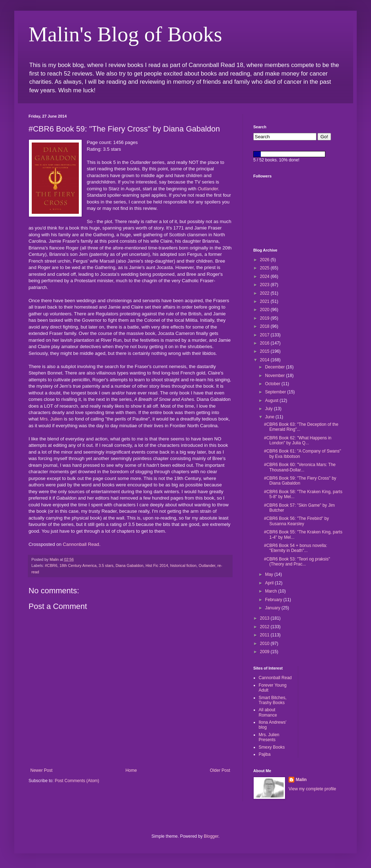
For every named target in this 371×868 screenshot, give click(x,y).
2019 (265, 318)
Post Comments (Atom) (77, 781)
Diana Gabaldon (129, 565)
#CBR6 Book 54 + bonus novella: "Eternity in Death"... (296, 548)
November (276, 376)
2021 (265, 301)
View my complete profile (312, 789)
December (276, 367)
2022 (265, 293)
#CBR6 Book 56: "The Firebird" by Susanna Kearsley (296, 521)
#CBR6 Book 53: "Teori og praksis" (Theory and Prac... (297, 562)
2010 (265, 644)
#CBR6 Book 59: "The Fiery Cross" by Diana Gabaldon (300, 481)
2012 (265, 627)
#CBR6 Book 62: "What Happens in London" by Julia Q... (298, 440)
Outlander (208, 189)
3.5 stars (106, 565)
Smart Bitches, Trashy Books (273, 700)
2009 (265, 652)
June (270, 417)
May (270, 574)
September (276, 392)
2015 (265, 351)
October (273, 384)
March (272, 591)
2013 (265, 618)
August (272, 401)
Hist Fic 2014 (157, 565)
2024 (265, 277)
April (270, 583)
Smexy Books (272, 747)
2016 (265, 343)
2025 (265, 268)
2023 (265, 285)
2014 (265, 360)
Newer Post (41, 770)
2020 (265, 310)
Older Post (220, 770)
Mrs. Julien (51, 419)
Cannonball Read (81, 544)
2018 (265, 326)
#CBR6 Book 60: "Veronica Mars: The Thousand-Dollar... (300, 467)
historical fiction (183, 565)
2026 (265, 260)
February (274, 600)
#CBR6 (51, 565)
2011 (265, 635)
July (270, 409)
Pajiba (265, 754)
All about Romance (268, 712)
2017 (265, 335)
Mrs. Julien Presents (269, 737)
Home (131, 770)
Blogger (211, 836)
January (273, 608)
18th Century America (78, 565)
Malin (301, 780)
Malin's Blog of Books (125, 34)
